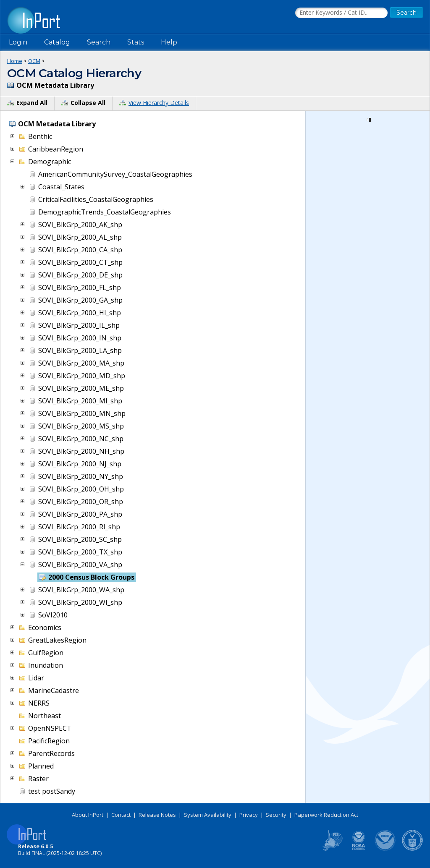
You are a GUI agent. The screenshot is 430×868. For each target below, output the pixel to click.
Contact (121, 815)
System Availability (208, 815)
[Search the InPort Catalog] (341, 13)
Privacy (249, 815)
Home (15, 61)
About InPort (88, 815)
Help (169, 42)
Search (99, 42)
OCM (34, 61)
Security (276, 815)
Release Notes (157, 815)
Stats (136, 42)
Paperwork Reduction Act (326, 815)
